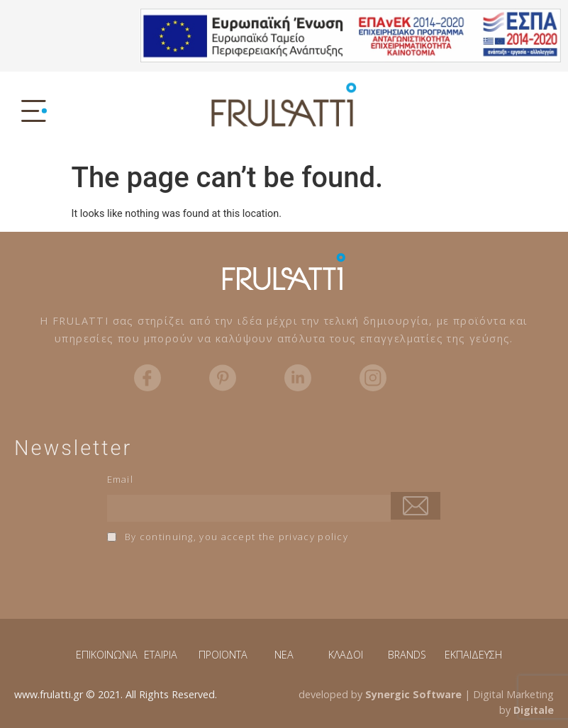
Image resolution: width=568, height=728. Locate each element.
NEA (284, 655)
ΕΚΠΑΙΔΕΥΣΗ (473, 655)
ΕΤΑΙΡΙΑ (161, 655)
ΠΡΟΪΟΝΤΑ (223, 655)
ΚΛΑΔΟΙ (346, 655)
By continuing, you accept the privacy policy (228, 537)
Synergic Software (413, 694)
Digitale (534, 710)
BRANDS (407, 655)
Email (121, 479)
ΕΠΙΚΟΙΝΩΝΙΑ (107, 655)
